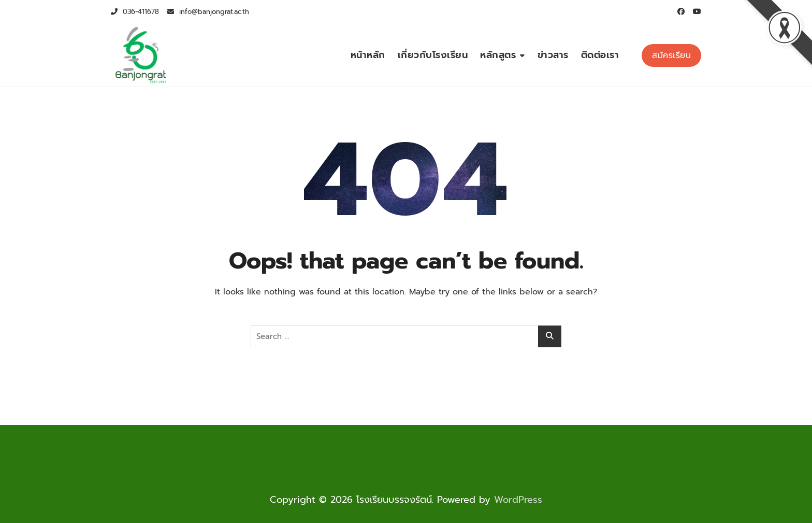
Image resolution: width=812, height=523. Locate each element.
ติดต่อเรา (600, 55)
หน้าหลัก (368, 55)
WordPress (518, 500)
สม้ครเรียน (671, 55)
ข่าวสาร (553, 55)
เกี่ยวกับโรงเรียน (433, 55)
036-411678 (135, 12)
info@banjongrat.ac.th (208, 12)
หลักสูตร (498, 55)
